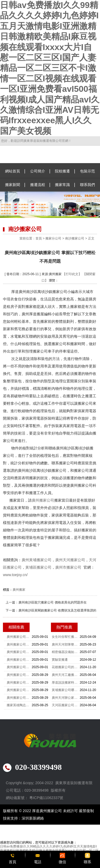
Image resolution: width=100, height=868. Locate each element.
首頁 (39, 238)
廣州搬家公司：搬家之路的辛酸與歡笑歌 (19, 667)
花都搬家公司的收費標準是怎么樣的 (66, 667)
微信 (62, 862)
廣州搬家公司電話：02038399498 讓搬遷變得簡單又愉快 (19, 698)
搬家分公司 (53, 238)
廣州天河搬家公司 (70, 560)
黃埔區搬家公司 (38, 567)
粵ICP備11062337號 (46, 798)
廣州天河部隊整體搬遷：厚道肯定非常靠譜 (66, 644)
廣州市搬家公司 (68, 567)
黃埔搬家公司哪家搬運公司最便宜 (66, 690)
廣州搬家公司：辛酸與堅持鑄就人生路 (19, 652)
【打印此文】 (72, 274)
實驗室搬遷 (60, 660)
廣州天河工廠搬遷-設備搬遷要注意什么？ (66, 675)
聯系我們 (87, 185)
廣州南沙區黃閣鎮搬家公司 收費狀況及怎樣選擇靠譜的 (57, 610)
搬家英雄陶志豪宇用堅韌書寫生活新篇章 (19, 705)
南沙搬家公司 (75, 238)
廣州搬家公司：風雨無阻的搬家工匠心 (19, 637)
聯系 (87, 862)
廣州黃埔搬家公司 (37, 560)
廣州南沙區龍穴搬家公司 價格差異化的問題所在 (52, 602)
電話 (38, 862)
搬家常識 (62, 185)
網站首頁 (13, 171)
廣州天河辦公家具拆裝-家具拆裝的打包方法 (66, 698)
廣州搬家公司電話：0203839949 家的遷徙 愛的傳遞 (19, 675)
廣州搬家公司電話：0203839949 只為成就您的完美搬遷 (19, 683)
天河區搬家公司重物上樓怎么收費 (66, 705)
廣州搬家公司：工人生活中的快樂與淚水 (19, 660)
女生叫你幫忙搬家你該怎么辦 (66, 637)
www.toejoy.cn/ (15, 575)
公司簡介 (38, 171)
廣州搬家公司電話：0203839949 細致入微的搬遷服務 (19, 690)
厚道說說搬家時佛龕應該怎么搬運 (66, 683)
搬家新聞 (13, 185)
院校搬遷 (62, 171)
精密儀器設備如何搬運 (66, 652)
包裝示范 (87, 171)
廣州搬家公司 (43, 500)
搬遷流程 (38, 185)
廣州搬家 (19, 590)
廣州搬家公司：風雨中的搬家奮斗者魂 (19, 644)
